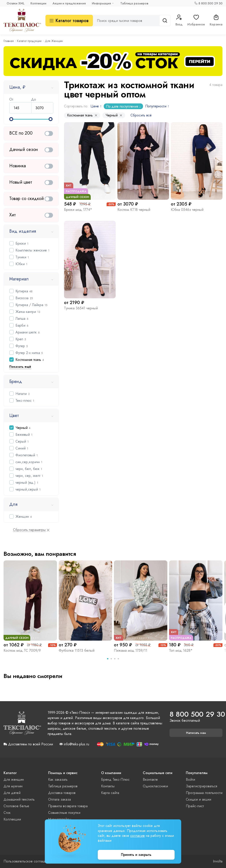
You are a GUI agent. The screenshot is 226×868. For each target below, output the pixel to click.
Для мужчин (13, 786)
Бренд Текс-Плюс (115, 779)
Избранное (196, 21)
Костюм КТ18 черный (134, 210)
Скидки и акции (199, 799)
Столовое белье (16, 806)
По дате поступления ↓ (123, 106)
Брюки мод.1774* (78, 210)
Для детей (12, 793)
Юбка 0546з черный (187, 210)
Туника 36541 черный (81, 308)
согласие (137, 836)
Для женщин (14, 779)
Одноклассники (155, 786)
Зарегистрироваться (202, 786)
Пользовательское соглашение (28, 861)
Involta (218, 861)
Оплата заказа (59, 799)
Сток (7, 813)
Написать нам (196, 733)
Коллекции (38, 3)
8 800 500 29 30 (210, 3)
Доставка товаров (62, 793)
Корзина (216, 21)
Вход (179, 21)
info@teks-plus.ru (76, 744)
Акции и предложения (69, 3)
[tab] (108, 659)
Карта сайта (110, 793)
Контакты (108, 786)
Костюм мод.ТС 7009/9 (22, 650)
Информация (101, 3)
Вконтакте (150, 779)
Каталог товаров (69, 21)
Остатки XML (15, 3)
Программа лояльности (204, 793)
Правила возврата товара (68, 806)
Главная (9, 41)
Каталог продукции (29, 41)
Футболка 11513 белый (77, 650)
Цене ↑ (96, 106)
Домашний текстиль (19, 799)
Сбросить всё (141, 115)
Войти (190, 779)
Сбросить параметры (29, 530)
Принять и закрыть (136, 855)
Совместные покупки (64, 813)
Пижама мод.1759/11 (131, 650)
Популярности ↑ (157, 106)
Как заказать (58, 779)
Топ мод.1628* (181, 650)
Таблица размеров (134, 3)
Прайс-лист (195, 806)
